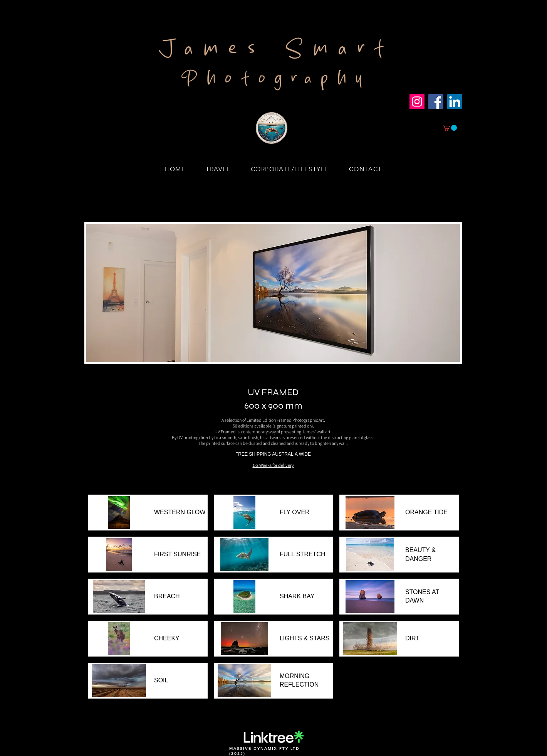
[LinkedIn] (455, 102)
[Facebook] (436, 102)
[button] (450, 128)
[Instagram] (417, 102)
